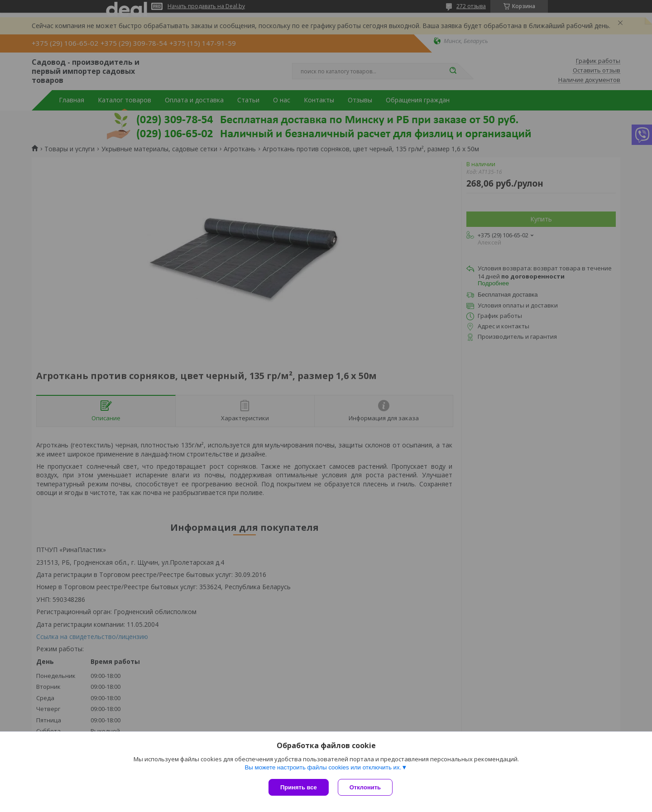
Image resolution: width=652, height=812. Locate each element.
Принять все (299, 787)
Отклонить (365, 787)
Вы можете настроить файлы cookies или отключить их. (323, 767)
